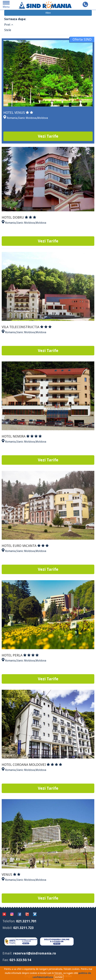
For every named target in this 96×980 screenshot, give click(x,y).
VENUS (11, 875)
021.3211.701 (26, 921)
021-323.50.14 (20, 960)
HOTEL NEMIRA (22, 436)
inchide (59, 977)
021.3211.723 (23, 928)
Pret (9, 25)
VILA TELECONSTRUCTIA (27, 327)
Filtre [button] (48, 13)
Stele (8, 30)
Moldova (42, 118)
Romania (12, 118)
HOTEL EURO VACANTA (25, 546)
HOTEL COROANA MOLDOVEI (32, 765)
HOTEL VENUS (18, 113)
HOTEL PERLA (20, 655)
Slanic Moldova (27, 118)
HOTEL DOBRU (19, 217)
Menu (6, 5)
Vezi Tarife (48, 136)
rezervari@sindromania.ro (35, 953)
